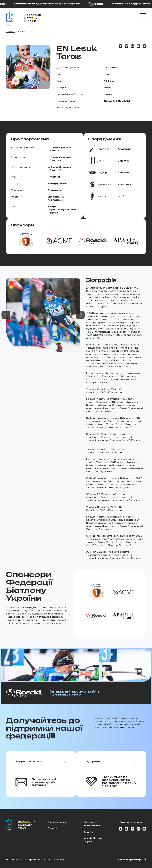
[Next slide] (80, 315)
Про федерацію (58, 822)
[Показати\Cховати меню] (143, 15)
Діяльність (53, 828)
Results (88, 832)
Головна (10, 31)
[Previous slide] (6, 315)
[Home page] (10, 19)
